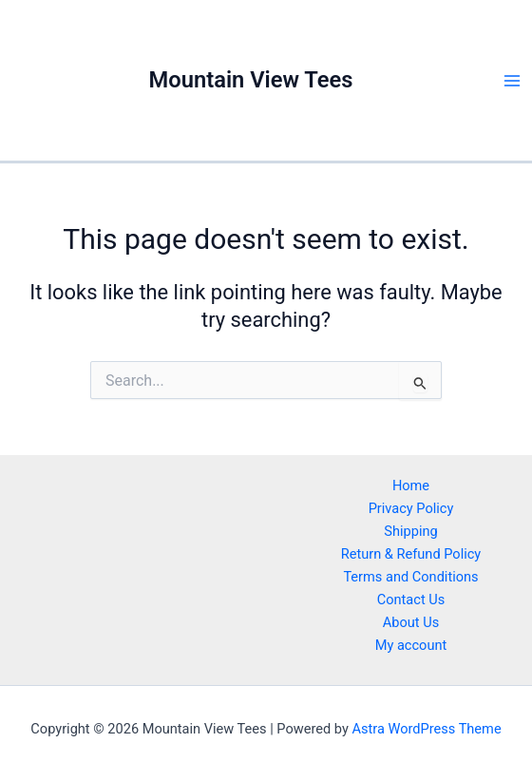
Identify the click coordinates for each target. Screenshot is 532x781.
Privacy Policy (411, 508)
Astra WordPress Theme (426, 729)
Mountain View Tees (251, 80)
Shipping (410, 531)
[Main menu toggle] (512, 81)
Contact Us (411, 600)
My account (411, 645)
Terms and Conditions (410, 577)
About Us (411, 622)
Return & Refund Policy (411, 554)
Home (411, 486)
